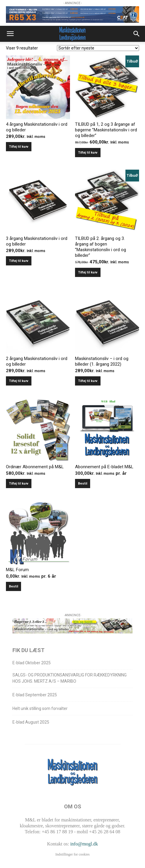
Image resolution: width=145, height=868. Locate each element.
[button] (10, 34)
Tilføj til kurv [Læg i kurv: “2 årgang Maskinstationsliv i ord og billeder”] (19, 381)
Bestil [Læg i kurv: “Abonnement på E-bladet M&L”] (83, 484)
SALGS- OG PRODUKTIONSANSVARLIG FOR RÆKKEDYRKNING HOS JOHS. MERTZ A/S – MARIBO (70, 678)
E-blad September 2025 (35, 695)
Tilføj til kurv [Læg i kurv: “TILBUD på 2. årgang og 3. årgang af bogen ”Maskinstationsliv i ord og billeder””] (88, 272)
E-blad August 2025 (31, 722)
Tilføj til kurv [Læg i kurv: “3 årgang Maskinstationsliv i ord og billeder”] (19, 261)
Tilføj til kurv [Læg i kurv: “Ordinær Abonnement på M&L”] (19, 484)
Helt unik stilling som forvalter (40, 708)
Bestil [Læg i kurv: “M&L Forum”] (13, 586)
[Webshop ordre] (98, 48)
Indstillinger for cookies (72, 854)
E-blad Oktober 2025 (32, 663)
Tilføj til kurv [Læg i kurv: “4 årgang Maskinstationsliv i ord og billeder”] (19, 147)
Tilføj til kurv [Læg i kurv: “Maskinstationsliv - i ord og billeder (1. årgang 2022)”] (88, 381)
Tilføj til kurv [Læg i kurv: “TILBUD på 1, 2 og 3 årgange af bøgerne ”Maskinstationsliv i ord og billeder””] (88, 153)
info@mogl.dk (84, 844)
